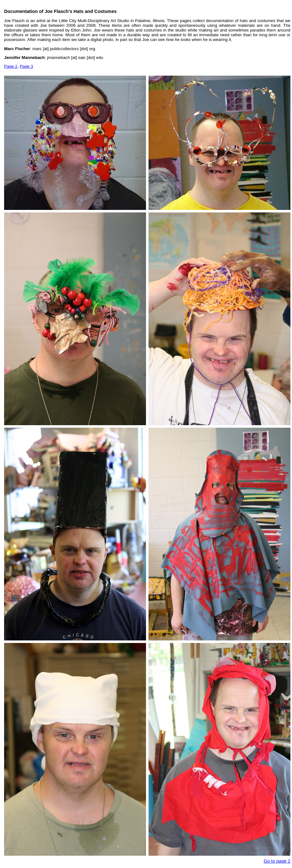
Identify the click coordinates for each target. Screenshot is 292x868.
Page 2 (11, 66)
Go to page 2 (277, 861)
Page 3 (26, 66)
